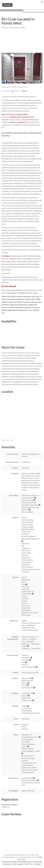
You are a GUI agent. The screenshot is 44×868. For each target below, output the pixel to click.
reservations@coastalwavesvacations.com (22, 862)
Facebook (7, 864)
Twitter (28, 864)
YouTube (37, 864)
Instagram (18, 864)
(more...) (25, 91)
